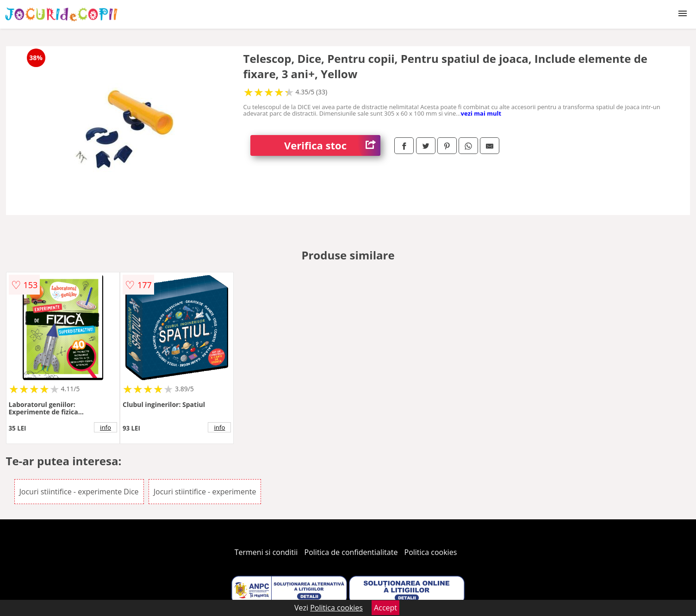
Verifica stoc (332, 145)
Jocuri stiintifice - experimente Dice (79, 492)
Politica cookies (431, 552)
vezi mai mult (481, 113)
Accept (385, 608)
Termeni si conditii (266, 552)
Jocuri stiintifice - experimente (205, 492)
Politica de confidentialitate (351, 552)
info (106, 427)
